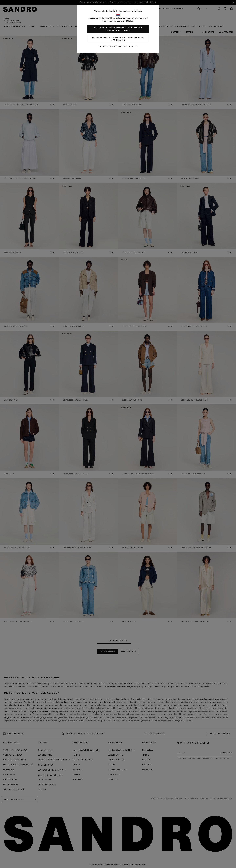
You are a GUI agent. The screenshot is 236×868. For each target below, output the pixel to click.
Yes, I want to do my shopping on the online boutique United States (118, 29)
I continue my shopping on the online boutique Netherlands (118, 39)
